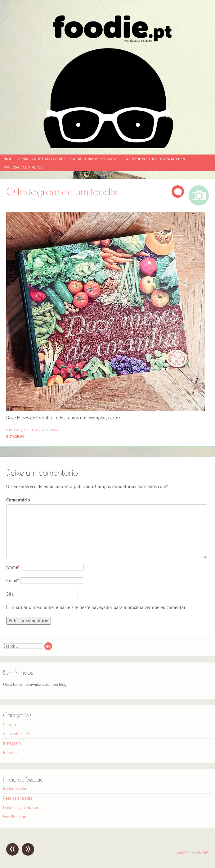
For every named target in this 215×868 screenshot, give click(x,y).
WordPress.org (15, 817)
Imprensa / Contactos (22, 167)
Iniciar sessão (15, 789)
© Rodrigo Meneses (193, 853)
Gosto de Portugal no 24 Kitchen (155, 159)
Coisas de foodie (17, 734)
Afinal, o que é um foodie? (41, 159)
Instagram (15, 436)
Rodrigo (52, 430)
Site (10, 594)
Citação (9, 724)
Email (13, 581)
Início (7, 159)
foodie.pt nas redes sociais (95, 159)
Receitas (10, 752)
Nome (13, 567)
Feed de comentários (21, 807)
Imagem (199, 195)
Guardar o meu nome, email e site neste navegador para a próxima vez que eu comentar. (99, 607)
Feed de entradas (18, 798)
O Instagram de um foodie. (63, 191)
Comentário (18, 500)
